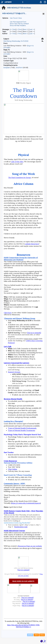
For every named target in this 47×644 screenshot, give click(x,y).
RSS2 (42, 635)
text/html (19, 68)
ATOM (30, 635)
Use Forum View (16, 18)
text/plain (7, 68)
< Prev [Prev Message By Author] (19, 34)
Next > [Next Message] (25, 29)
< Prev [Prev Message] (19, 29)
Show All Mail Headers (18, 26)
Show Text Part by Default (19, 24)
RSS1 (36, 635)
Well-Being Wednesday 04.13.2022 (16, 41)
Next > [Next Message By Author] (25, 34)
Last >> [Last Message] (32, 29)
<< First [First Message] (13, 29)
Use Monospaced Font (18, 22)
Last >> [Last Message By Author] (32, 34)
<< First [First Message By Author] (13, 34)
